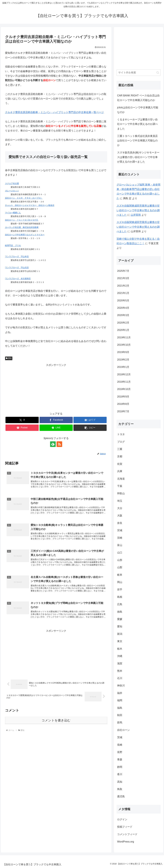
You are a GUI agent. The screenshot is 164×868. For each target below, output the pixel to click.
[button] (90, 428)
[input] (139, 73)
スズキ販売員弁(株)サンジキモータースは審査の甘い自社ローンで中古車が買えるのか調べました (138, 157)
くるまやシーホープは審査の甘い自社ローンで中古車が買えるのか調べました (137, 124)
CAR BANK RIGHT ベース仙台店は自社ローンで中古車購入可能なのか (138, 98)
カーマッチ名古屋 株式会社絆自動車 (22, 227)
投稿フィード (125, 827)
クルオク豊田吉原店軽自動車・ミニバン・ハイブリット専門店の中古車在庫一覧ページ (54, 112)
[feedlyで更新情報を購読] (53, 444)
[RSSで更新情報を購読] (59, 444)
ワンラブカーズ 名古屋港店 (18, 279)
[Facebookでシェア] (56, 420)
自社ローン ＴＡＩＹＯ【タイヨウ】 (22, 220)
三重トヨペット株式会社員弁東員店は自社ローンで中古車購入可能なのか (137, 141)
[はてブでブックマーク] (90, 420)
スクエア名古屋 (12, 183)
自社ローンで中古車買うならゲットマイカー (25, 235)
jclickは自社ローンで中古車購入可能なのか (138, 110)
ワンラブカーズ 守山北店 (17, 268)
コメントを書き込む (56, 720)
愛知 (9, 358)
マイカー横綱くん (13, 213)
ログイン (122, 819)
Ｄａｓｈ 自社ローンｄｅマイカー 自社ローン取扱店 (30, 205)
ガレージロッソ (12, 191)
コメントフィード (127, 834)
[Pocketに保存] (22, 428)
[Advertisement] (56, 387)
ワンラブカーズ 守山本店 (17, 257)
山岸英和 (136, 215)
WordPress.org (126, 842)
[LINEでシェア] (56, 428)
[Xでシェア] (22, 420)
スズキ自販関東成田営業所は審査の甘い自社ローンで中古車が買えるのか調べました (138, 210)
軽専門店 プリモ (13, 246)
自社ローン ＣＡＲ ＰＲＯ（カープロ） (24, 198)
